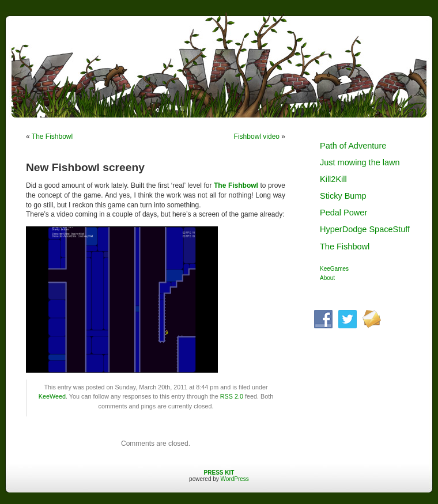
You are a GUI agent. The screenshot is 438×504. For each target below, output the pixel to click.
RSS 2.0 (232, 396)
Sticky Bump (343, 196)
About (327, 278)
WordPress (235, 479)
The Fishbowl (52, 137)
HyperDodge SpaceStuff (365, 229)
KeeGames (334, 269)
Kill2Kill (333, 179)
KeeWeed (52, 396)
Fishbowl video (257, 137)
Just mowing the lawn (360, 162)
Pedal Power (343, 213)
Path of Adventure (353, 146)
